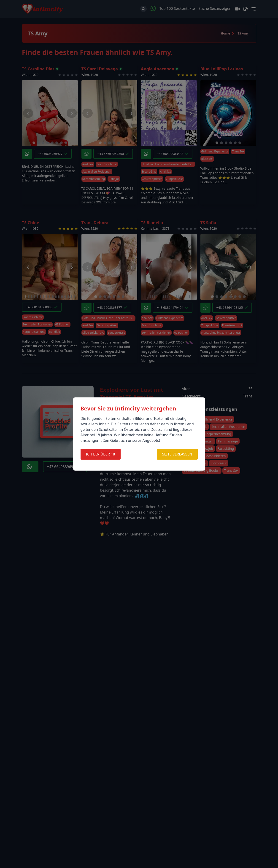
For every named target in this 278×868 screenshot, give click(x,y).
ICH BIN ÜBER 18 (101, 454)
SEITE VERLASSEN (177, 454)
